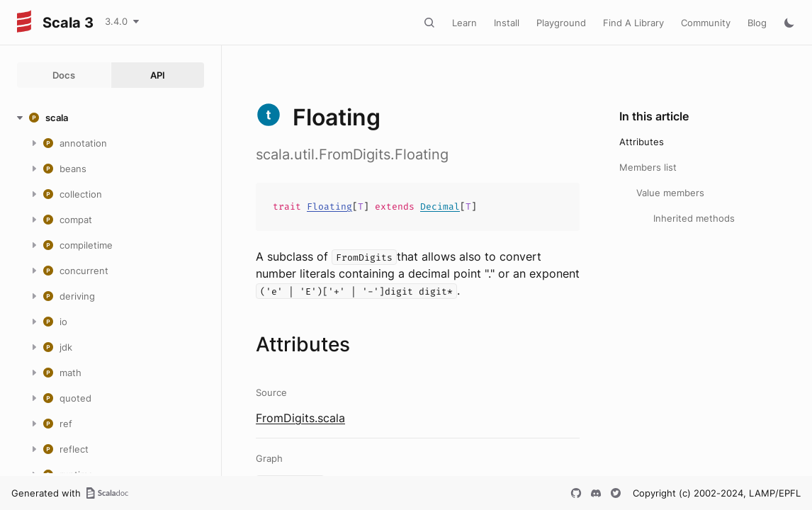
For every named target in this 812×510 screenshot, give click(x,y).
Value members (670, 193)
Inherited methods (694, 218)
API (158, 75)
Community (706, 23)
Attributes (642, 142)
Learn (464, 23)
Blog (757, 23)
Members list (648, 167)
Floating (329, 206)
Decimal (440, 206)
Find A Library (633, 23)
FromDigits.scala (300, 418)
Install (507, 23)
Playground (561, 23)
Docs (64, 75)
